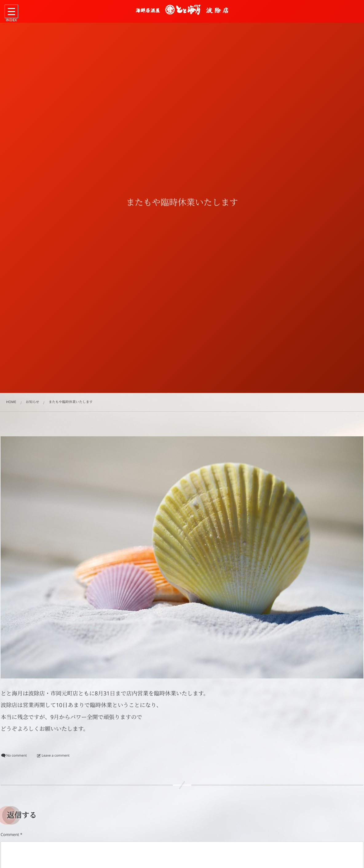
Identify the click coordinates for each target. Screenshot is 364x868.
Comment (10, 834)
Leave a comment (55, 756)
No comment (16, 756)
